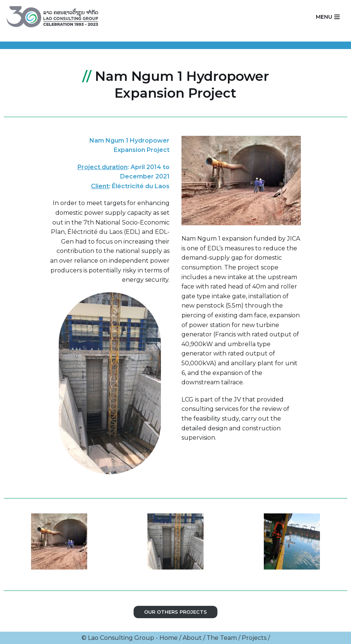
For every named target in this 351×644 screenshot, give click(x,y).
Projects (254, 638)
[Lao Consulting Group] (54, 17)
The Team (222, 638)
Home (169, 638)
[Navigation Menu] (328, 17)
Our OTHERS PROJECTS (175, 612)
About (192, 638)
